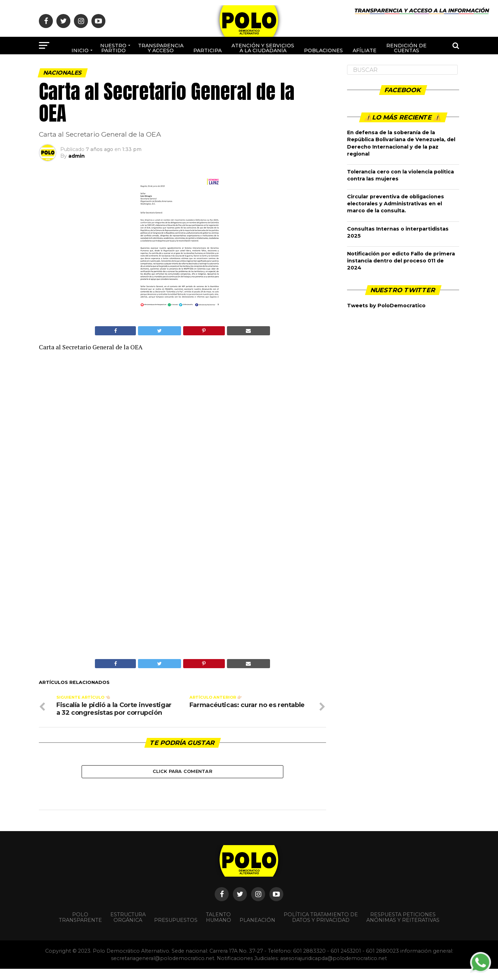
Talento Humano (219, 929)
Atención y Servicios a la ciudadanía (263, 48)
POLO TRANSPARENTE (80, 929)
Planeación (257, 932)
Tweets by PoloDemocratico (386, 306)
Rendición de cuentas (406, 48)
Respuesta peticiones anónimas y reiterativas (403, 929)
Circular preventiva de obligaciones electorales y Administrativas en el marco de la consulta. (396, 204)
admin (77, 156)
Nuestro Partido (113, 48)
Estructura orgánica (128, 929)
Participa (207, 50)
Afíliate (365, 50)
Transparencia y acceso (161, 48)
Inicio (80, 50)
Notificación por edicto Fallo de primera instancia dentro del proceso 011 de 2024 (401, 261)
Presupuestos (176, 932)
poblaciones (323, 50)
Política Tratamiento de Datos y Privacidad (321, 929)
